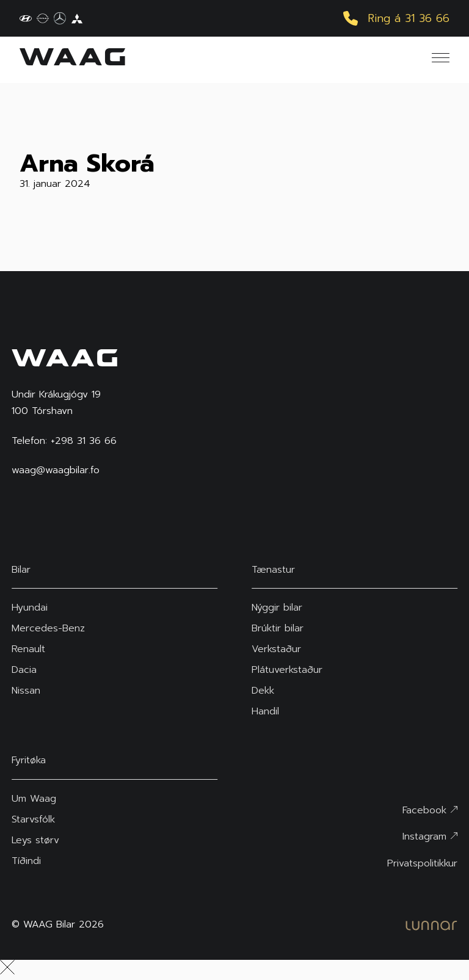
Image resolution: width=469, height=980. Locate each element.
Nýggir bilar (277, 608)
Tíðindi (26, 861)
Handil (265, 711)
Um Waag (34, 799)
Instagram (430, 837)
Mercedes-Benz (48, 628)
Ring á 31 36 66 (396, 18)
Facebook (430, 810)
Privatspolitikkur (422, 863)
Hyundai (30, 608)
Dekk (263, 691)
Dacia (24, 670)
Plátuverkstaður (287, 670)
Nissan (26, 691)
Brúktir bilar (278, 628)
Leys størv (35, 840)
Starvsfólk (33, 819)
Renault (28, 649)
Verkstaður (276, 649)
